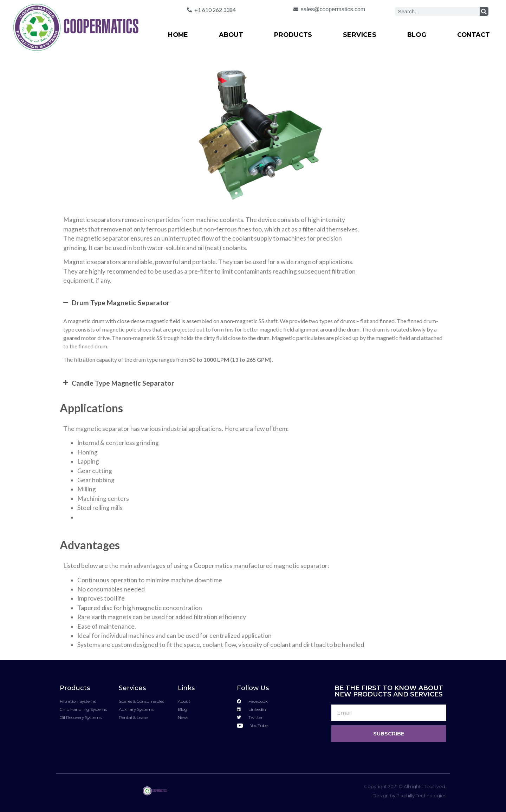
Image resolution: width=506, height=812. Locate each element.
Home (178, 35)
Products (293, 35)
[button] (253, 303)
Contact (474, 35)
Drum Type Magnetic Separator (121, 303)
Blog (417, 35)
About (231, 35)
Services (360, 35)
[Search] (484, 11)
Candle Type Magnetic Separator (123, 383)
